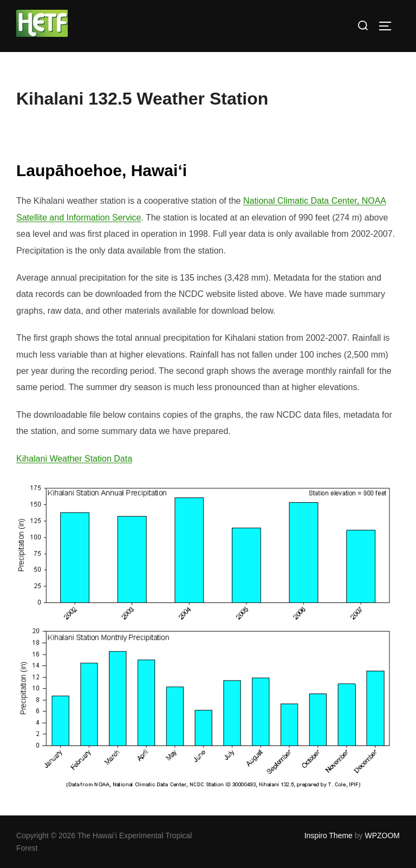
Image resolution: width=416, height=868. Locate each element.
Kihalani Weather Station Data (74, 459)
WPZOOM (382, 835)
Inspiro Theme (329, 835)
